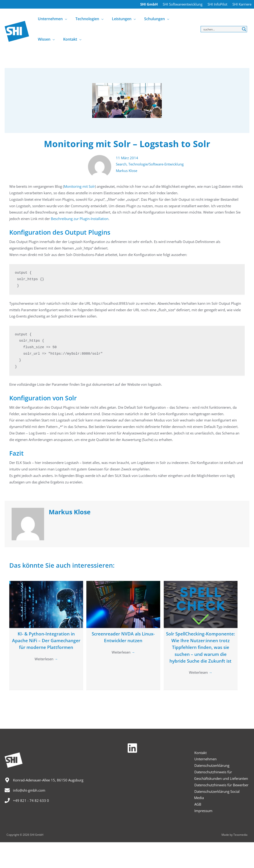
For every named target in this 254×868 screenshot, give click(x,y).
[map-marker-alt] (44, 780)
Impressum (203, 811)
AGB (198, 804)
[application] (64, 19)
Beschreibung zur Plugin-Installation (80, 219)
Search (121, 164)
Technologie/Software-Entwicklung (156, 164)
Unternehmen (205, 759)
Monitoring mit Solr (79, 186)
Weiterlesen (46, 666)
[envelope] (25, 790)
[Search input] (221, 29)
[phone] (27, 800)
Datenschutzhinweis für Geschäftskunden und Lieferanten (221, 775)
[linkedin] (134, 748)
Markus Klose (127, 171)
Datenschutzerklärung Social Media (217, 795)
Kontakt (200, 753)
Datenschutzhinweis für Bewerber (221, 785)
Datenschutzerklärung (212, 765)
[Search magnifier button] (244, 29)
